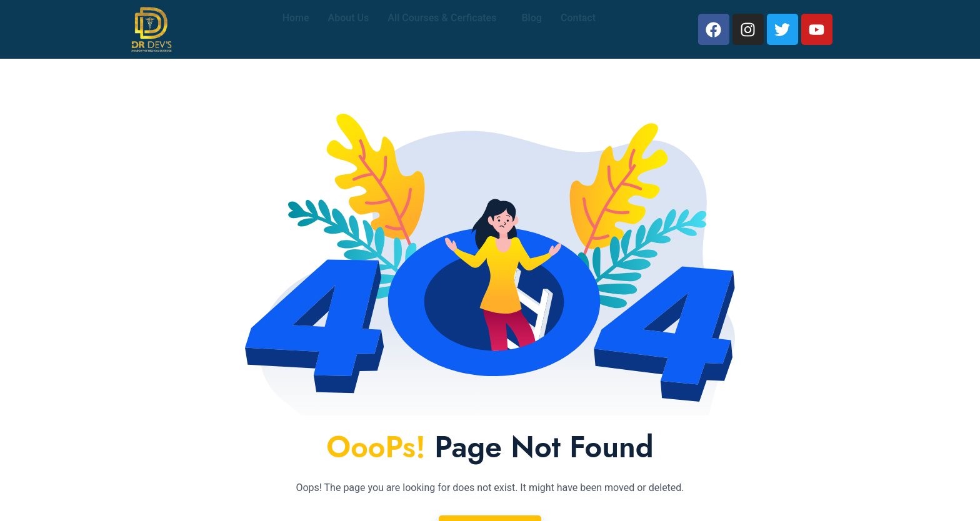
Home (296, 29)
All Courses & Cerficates (442, 29)
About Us (349, 29)
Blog (531, 29)
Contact (578, 29)
